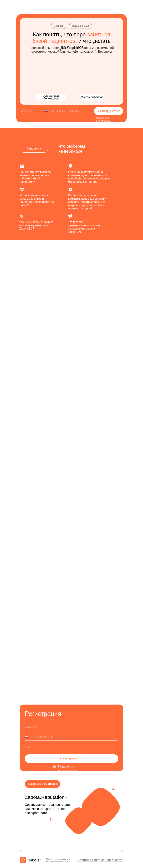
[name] (30, 111)
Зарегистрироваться (108, 111)
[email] (80, 111)
